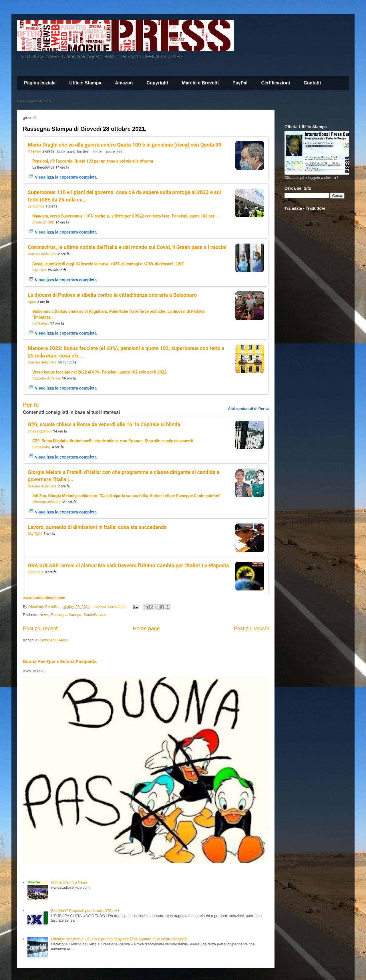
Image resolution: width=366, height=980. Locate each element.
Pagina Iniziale (40, 83)
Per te (31, 405)
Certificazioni (275, 83)
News (44, 615)
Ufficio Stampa (85, 83)
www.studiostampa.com (44, 598)
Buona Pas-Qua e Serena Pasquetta (60, 661)
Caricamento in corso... (36, 101)
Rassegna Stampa (66, 615)
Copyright (158, 83)
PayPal (240, 83)
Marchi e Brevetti (200, 83)
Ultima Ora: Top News (69, 882)
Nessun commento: (111, 607)
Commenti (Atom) (54, 640)
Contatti (312, 83)
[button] (73, 152)
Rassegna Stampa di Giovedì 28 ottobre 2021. (85, 129)
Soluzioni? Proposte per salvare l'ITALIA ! (85, 911)
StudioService (95, 615)
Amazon (124, 83)
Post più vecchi (251, 629)
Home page (146, 629)
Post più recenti (41, 629)
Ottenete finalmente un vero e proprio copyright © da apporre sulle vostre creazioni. (120, 939)
